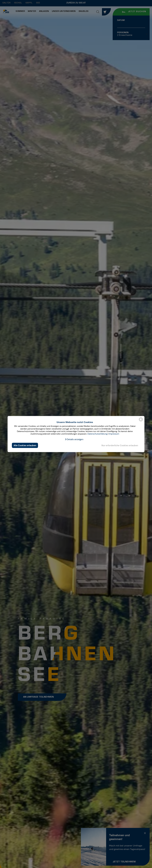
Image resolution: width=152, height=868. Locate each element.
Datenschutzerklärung (97, 434)
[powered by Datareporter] (141, 421)
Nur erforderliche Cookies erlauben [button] (120, 445)
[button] (74, 439)
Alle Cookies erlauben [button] (25, 445)
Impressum (114, 434)
